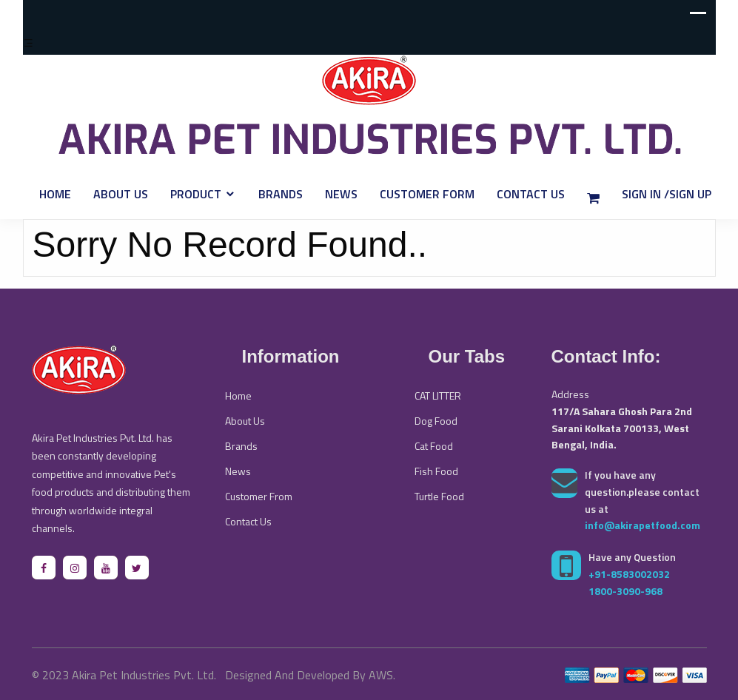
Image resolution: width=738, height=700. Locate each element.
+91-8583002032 (629, 574)
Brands (281, 194)
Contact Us (531, 194)
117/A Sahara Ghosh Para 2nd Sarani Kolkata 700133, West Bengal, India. (622, 428)
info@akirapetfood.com (643, 525)
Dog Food (436, 421)
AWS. (382, 675)
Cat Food (434, 446)
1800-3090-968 (625, 591)
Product (196, 194)
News (341, 194)
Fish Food (436, 471)
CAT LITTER (438, 396)
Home (55, 194)
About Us (121, 194)
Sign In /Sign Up (667, 194)
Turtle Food (439, 496)
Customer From (259, 496)
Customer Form (427, 194)
